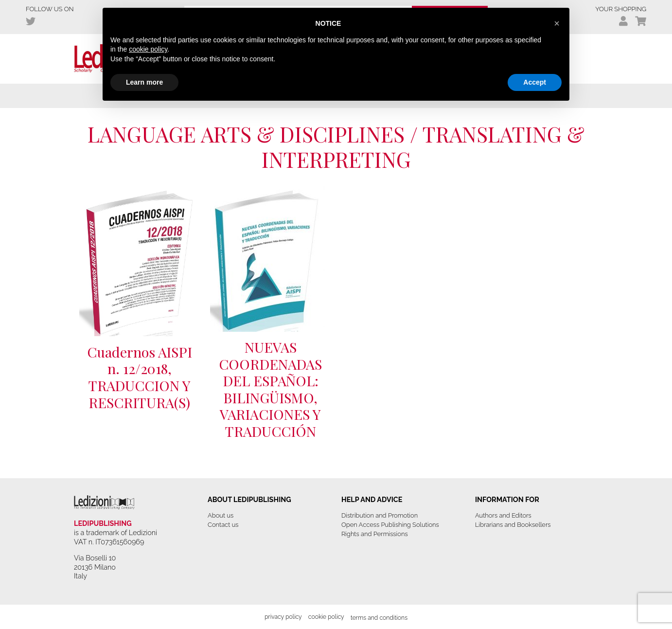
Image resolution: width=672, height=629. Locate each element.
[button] (557, 23)
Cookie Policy (326, 617)
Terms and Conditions (379, 618)
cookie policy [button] (148, 49)
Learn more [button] (144, 82)
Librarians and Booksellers (513, 525)
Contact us (223, 525)
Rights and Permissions (375, 534)
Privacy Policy (283, 617)
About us (221, 515)
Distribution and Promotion (380, 515)
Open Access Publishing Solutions (390, 525)
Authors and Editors (503, 515)
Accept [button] (535, 82)
